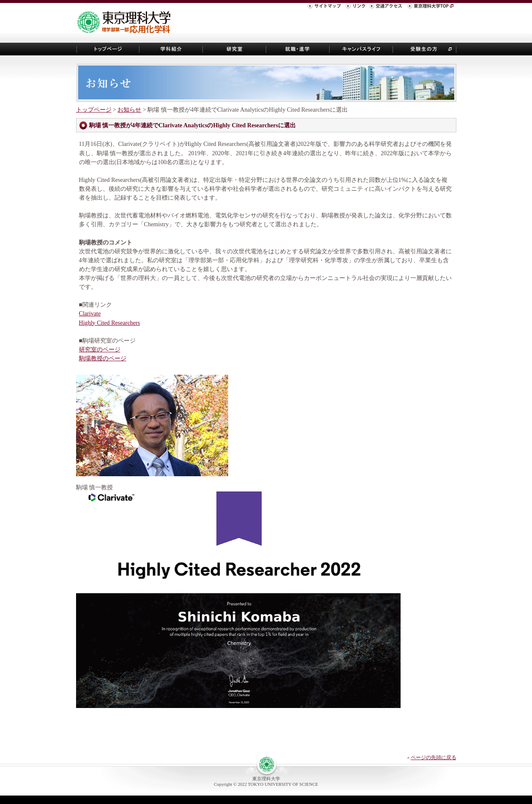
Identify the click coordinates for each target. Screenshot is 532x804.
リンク (356, 7)
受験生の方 (425, 49)
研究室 (235, 49)
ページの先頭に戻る (434, 757)
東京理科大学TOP (431, 7)
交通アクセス (387, 7)
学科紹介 (171, 49)
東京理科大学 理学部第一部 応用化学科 (127, 23)
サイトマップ (325, 7)
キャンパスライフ (361, 49)
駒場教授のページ (103, 358)
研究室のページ (100, 349)
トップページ (108, 49)
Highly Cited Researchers (110, 323)
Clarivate (90, 313)
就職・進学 (298, 49)
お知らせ (129, 110)
